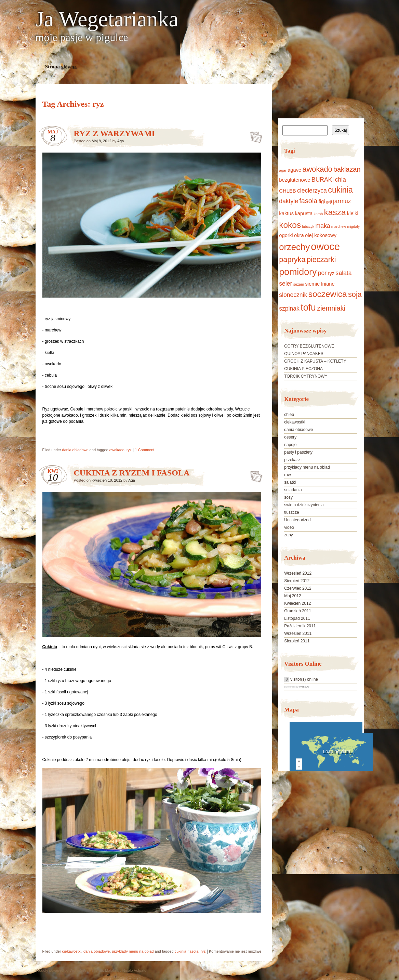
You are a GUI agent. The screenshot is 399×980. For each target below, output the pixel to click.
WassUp (304, 687)
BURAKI (323, 180)
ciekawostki (72, 951)
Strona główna (61, 67)
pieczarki (321, 259)
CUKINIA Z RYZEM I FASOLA (132, 473)
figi (322, 201)
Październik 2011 (300, 626)
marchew (339, 226)
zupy (288, 535)
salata (344, 273)
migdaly (353, 226)
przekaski (293, 460)
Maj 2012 (292, 596)
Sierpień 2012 (297, 581)
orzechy (294, 247)
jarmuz (342, 201)
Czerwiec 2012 (298, 588)
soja (355, 294)
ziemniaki (331, 308)
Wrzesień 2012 (298, 573)
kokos (290, 225)
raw (287, 475)
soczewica (328, 294)
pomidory (298, 272)
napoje (290, 445)
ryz (129, 450)
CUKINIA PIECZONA (303, 369)
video (289, 527)
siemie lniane (320, 284)
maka (323, 226)
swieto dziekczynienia (304, 505)
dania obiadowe (75, 450)
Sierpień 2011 (297, 641)
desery (290, 437)
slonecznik (293, 295)
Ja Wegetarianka (107, 19)
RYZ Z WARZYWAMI (114, 133)
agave (294, 170)
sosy (288, 497)
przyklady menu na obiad (133, 951)
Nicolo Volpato (134, 970)
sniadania (293, 490)
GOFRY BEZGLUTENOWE (309, 346)
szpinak (289, 309)
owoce (325, 246)
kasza (335, 212)
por (322, 273)
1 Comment (145, 450)
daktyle (289, 201)
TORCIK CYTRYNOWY (306, 376)
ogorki (286, 235)
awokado (117, 450)
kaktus (286, 213)
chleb (289, 415)
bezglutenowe (295, 180)
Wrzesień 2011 (298, 633)
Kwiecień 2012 (297, 603)
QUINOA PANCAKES (304, 354)
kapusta (304, 213)
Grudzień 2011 (298, 611)
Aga (121, 141)
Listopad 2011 (297, 618)
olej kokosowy (321, 235)
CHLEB (287, 191)
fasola (193, 951)
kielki (353, 213)
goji (329, 202)
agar (283, 170)
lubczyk (308, 226)
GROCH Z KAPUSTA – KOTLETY (315, 361)
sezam (299, 284)
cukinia (181, 951)
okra (299, 235)
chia (341, 180)
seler (285, 284)
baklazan (347, 169)
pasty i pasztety (298, 452)
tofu (308, 308)
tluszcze (291, 512)
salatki (290, 482)
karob (318, 214)
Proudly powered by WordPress (62, 970)
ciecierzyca (312, 191)
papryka (292, 259)
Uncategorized (297, 520)
